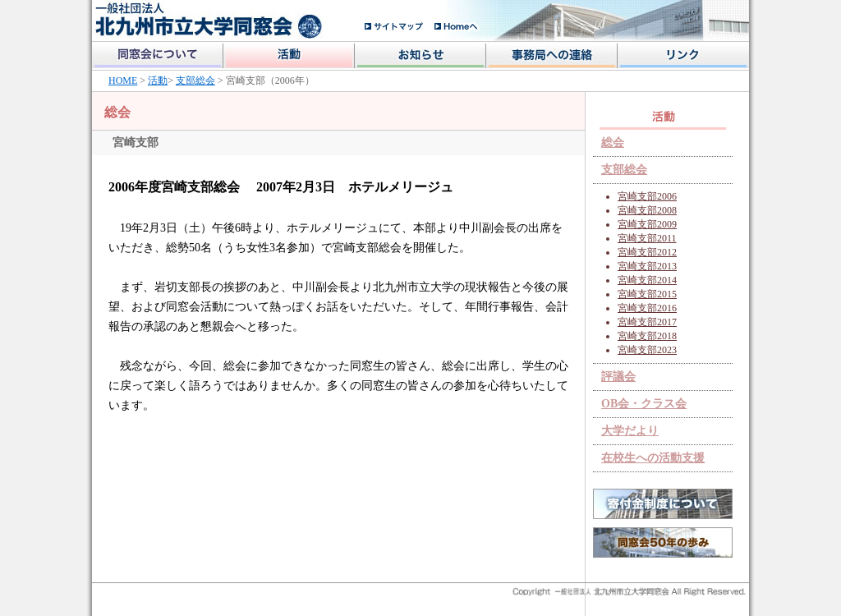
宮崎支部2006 (647, 196)
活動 (158, 80)
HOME (123, 80)
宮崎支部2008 (647, 210)
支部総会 (195, 80)
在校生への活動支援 (653, 458)
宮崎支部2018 (647, 336)
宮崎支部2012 (647, 252)
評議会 (618, 377)
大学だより (630, 431)
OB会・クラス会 (644, 404)
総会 (613, 143)
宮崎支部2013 (647, 266)
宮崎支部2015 (647, 294)
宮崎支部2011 (647, 238)
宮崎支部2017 (647, 322)
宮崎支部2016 (647, 308)
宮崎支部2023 (647, 350)
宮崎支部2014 (647, 280)
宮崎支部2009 (647, 224)
